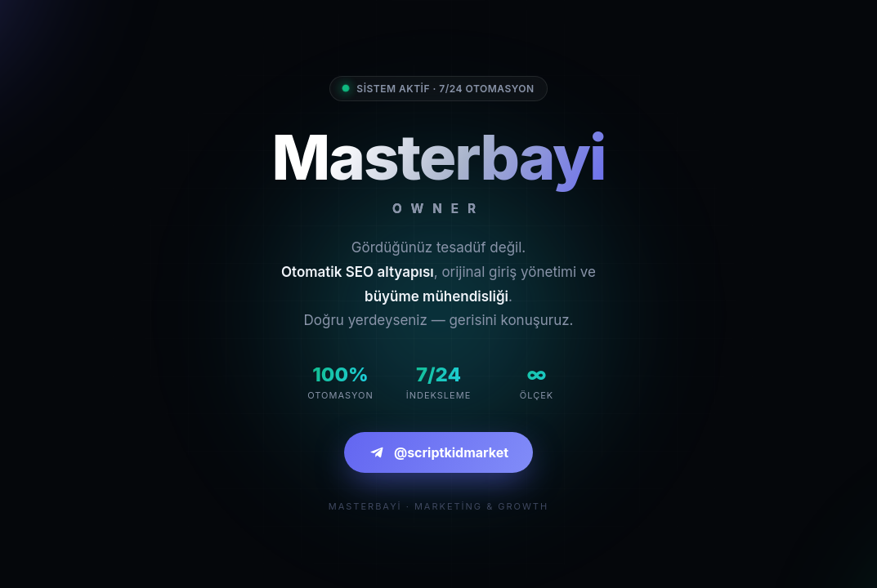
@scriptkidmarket (438, 452)
